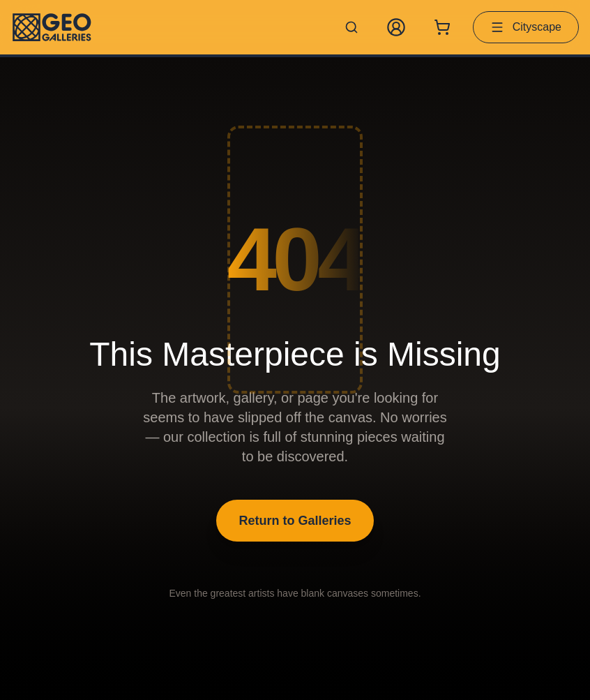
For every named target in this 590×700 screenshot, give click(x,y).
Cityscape (526, 27)
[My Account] (396, 27)
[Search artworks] (351, 27)
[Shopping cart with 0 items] (442, 27)
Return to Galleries (295, 521)
